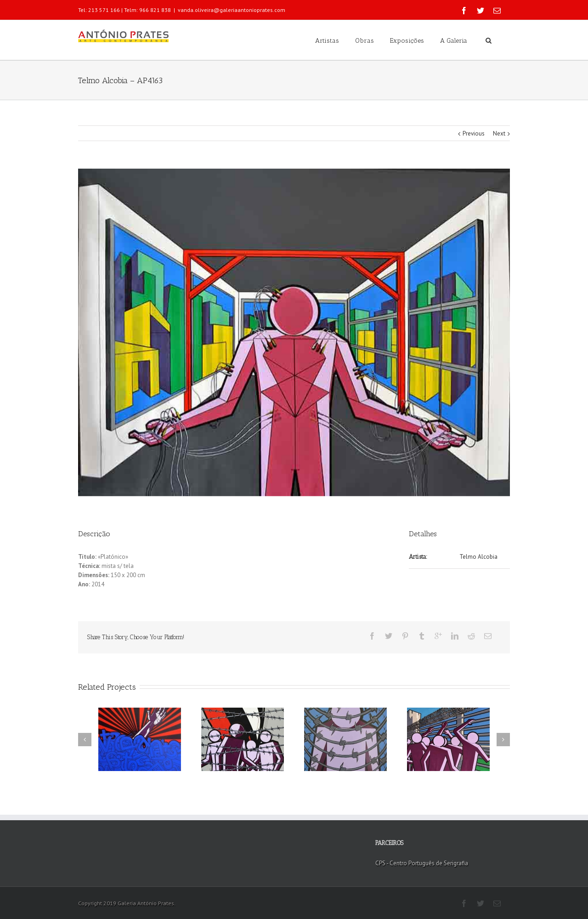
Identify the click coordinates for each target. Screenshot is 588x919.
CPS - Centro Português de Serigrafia (422, 863)
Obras (365, 41)
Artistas (327, 41)
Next (499, 133)
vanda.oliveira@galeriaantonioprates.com (232, 10)
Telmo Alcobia (478, 557)
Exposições (407, 41)
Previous (474, 133)
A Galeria (454, 41)
